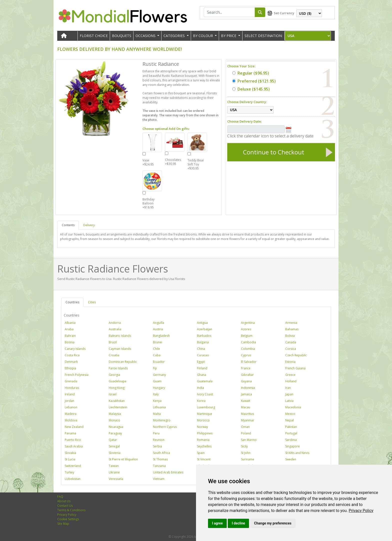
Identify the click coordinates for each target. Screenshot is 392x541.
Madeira (71, 414)
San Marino (249, 440)
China (201, 349)
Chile (156, 349)
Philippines (205, 433)
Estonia (290, 362)
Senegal (114, 446)
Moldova (71, 420)
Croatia (114, 355)
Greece (290, 375)
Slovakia (70, 453)
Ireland (70, 394)
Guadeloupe (118, 381)
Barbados (204, 336)
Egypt (201, 362)
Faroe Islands (118, 368)
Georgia (114, 375)
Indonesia (248, 388)
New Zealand (74, 427)
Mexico (290, 414)
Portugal (291, 433)
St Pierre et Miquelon (123, 459)
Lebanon (71, 407)
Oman (245, 427)
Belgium (247, 336)
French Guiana (295, 368)
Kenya (157, 401)
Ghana (202, 375)
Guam (157, 381)
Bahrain (70, 336)
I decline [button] (238, 523)
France (246, 368)
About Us (64, 501)
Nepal (289, 420)
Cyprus (246, 355)
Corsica (291, 349)
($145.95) (251, 89)
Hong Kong (117, 388)
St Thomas (160, 459)
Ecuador (159, 362)
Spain (201, 453)
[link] (361, 511)
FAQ (60, 497)
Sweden (291, 459)
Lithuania (159, 407)
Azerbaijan (205, 329)
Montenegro (162, 420)
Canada (291, 342)
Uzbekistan (73, 479)
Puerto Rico (73, 440)
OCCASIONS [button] (146, 36)
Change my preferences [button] (273, 523)
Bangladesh (161, 336)
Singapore (292, 446)
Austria (158, 329)
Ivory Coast (205, 394)
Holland (291, 381)
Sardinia (291, 440)
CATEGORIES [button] (175, 36)
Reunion (159, 440)
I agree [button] (217, 523)
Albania (70, 323)
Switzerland (73, 466)
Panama (70, 433)
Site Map (63, 524)
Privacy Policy (361, 511)
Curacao (203, 355)
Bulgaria (203, 342)
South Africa (161, 453)
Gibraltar (247, 375)
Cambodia (248, 342)
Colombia (248, 349)
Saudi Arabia (74, 446)
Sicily (244, 446)
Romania (203, 440)
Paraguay (115, 433)
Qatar (113, 440)
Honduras (72, 388)
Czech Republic (296, 355)
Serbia (157, 446)
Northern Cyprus (165, 427)
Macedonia (293, 407)
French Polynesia (77, 375)
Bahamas (292, 329)
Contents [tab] (68, 225)
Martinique (205, 414)
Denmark (71, 362)
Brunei (158, 342)
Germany (159, 375)
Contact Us (65, 506)
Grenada (71, 381)
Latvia (289, 401)
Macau (246, 407)
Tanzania (159, 466)
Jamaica (246, 394)
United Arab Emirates (168, 472)
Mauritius (247, 414)
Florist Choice (94, 36)
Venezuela (116, 479)
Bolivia (290, 336)
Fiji (155, 368)
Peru (156, 433)
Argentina (248, 323)
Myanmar (248, 420)
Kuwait (246, 401)
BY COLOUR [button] (203, 36)
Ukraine (114, 472)
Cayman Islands (120, 349)
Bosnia (70, 342)
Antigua (202, 323)
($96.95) (251, 73)
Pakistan (291, 427)
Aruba (69, 329)
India (200, 388)
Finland (202, 368)
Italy (156, 394)
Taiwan (114, 466)
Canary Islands (75, 349)
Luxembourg (206, 407)
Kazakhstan (117, 401)
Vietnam (159, 479)
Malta (157, 414)
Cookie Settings (68, 519)
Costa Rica (72, 355)
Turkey (69, 472)
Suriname (248, 459)
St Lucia (70, 459)
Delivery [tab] (89, 225)
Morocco (203, 420)
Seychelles (204, 446)
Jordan (69, 401)
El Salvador (249, 362)
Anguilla (159, 323)
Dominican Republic (123, 362)
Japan (289, 394)
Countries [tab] (72, 302)
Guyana (246, 381)
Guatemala (205, 381)
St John (246, 453)
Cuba (157, 355)
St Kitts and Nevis (297, 453)
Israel (113, 394)
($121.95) (254, 81)
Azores (246, 329)
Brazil (113, 342)
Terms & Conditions (71, 510)
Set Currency (284, 13)
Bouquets (122, 36)
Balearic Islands (120, 336)
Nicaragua (116, 427)
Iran (288, 388)
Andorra (115, 323)
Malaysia (115, 414)
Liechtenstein (118, 407)
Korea (201, 401)
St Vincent (204, 459)
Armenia (291, 323)
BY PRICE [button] (229, 36)
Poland (246, 433)
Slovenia (115, 453)
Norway (202, 427)
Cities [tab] (92, 302)
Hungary (159, 388)
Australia (115, 329)
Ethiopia (70, 368)
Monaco (114, 420)
